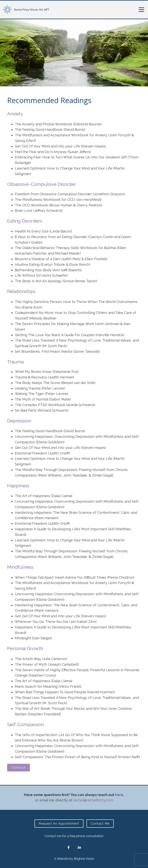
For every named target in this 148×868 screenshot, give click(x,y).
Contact (18, 767)
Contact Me (100, 824)
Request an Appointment (59, 824)
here (119, 795)
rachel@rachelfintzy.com (93, 800)
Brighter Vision (84, 859)
